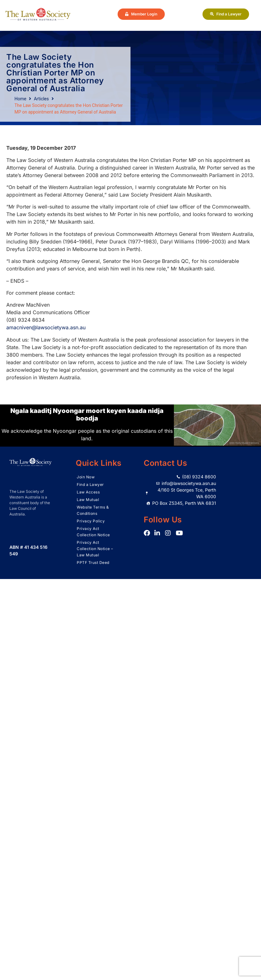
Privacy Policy (91, 521)
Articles (42, 99)
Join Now (86, 477)
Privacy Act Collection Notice (93, 532)
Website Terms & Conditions (93, 510)
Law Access (88, 492)
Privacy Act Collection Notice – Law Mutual (95, 549)
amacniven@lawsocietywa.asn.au (46, 327)
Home (20, 99)
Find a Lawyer (90, 484)
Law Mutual (88, 500)
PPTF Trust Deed (93, 562)
